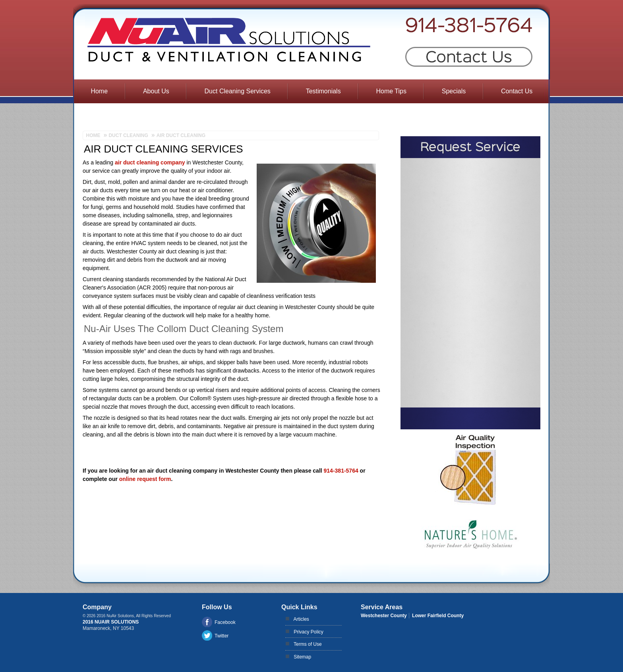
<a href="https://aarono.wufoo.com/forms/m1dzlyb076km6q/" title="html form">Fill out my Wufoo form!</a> (470, 283)
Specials (454, 91)
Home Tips (391, 91)
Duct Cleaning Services (238, 91)
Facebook (225, 622)
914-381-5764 (341, 471)
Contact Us (517, 91)
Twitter (222, 636)
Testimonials (323, 91)
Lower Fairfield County (438, 616)
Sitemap (302, 657)
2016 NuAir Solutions (111, 622)
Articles (301, 619)
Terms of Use (308, 644)
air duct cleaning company (150, 162)
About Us (156, 91)
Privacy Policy (309, 632)
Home (99, 91)
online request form (145, 479)
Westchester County (384, 616)
